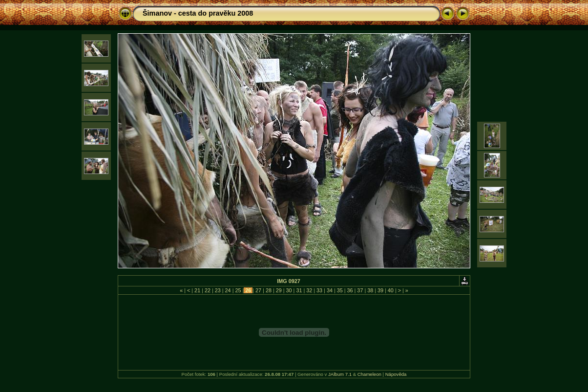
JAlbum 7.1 (340, 374)
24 (228, 290)
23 (218, 290)
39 (380, 290)
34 (330, 290)
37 (360, 290)
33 (319, 290)
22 (208, 290)
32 (309, 290)
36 (350, 290)
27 (258, 290)
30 (289, 290)
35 (340, 290)
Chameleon (369, 374)
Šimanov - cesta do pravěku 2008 (198, 13)
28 (269, 290)
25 (238, 290)
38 (370, 290)
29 (279, 290)
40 (391, 290)
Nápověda (396, 374)
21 (197, 290)
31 (299, 290)
